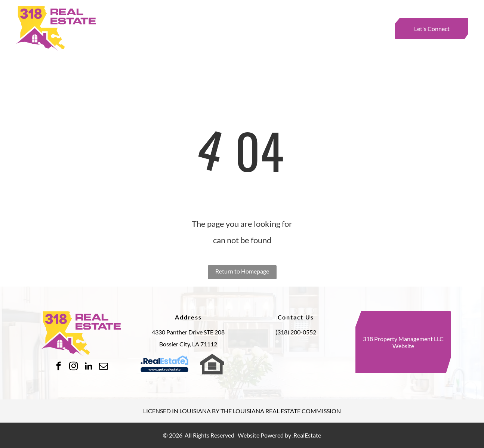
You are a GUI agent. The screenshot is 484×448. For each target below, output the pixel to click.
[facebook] (58, 367)
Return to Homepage (242, 271)
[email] (103, 367)
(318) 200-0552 (296, 332)
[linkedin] (88, 367)
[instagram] (73, 367)
